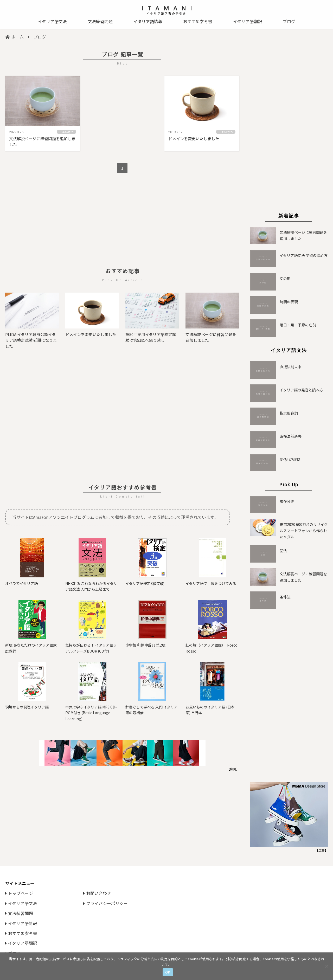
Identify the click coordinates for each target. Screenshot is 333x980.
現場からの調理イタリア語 (27, 707)
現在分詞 (287, 501)
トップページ (19, 893)
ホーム (14, 37)
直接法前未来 (291, 367)
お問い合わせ (97, 893)
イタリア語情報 (148, 21)
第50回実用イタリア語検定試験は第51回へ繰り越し (151, 337)
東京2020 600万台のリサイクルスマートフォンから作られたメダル (304, 531)
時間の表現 (289, 302)
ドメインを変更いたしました (194, 138)
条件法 (285, 597)
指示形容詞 (289, 413)
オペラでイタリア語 (21, 583)
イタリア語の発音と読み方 (301, 390)
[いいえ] (326, 966)
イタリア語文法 (52, 21)
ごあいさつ (66, 132)
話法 (283, 551)
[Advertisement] (122, 221)
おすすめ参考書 (198, 21)
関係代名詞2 (290, 459)
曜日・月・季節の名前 (298, 325)
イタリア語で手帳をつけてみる (211, 583)
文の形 (285, 279)
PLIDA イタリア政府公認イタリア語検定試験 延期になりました (31, 340)
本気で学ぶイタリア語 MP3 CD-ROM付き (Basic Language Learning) (91, 713)
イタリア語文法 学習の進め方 (304, 255)
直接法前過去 (291, 436)
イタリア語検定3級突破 (145, 583)
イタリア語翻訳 (248, 21)
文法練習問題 (100, 21)
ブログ (289, 21)
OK (168, 972)
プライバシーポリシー (105, 903)
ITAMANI (169, 8)
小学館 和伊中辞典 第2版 (145, 645)
